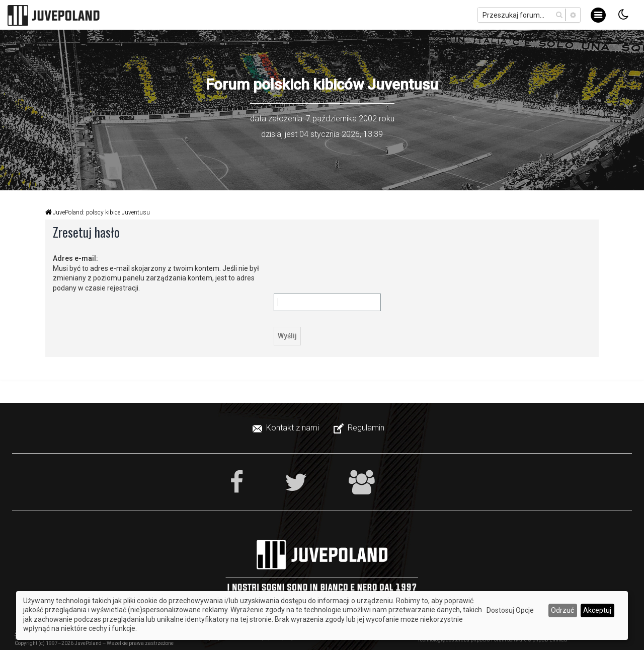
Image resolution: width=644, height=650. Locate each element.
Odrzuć (562, 610)
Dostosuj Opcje (510, 610)
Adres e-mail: (75, 258)
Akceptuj (597, 610)
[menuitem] (287, 428)
